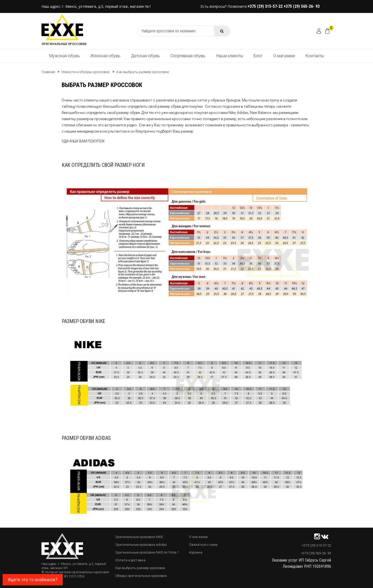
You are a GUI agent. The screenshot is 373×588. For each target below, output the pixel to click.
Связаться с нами (203, 545)
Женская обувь (105, 56)
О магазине (284, 56)
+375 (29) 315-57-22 (266, 6)
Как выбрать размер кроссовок (143, 72)
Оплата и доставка (130, 560)
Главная (48, 72)
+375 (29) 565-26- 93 (302, 6)
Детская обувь (145, 56)
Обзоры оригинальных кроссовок (141, 576)
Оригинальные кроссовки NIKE (139, 537)
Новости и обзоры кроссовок (86, 72)
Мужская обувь (64, 56)
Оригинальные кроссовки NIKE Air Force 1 (147, 552)
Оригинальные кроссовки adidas (141, 545)
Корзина (196, 552)
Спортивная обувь (188, 56)
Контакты (315, 56)
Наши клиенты (230, 56)
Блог (258, 56)
